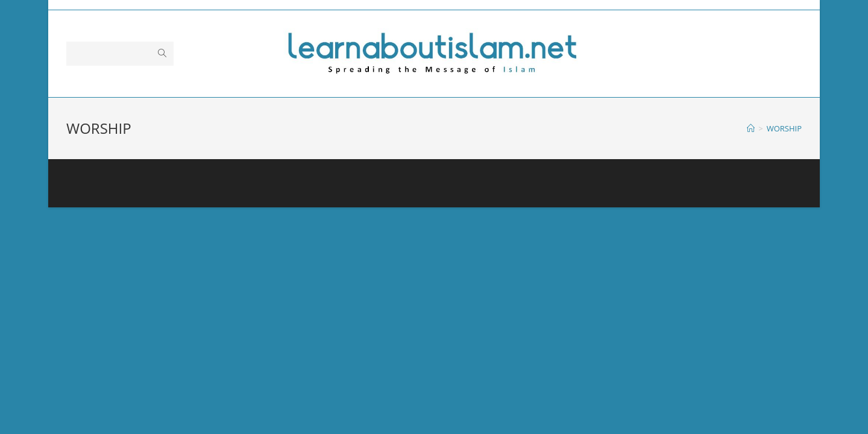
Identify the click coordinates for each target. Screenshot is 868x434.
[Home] (751, 128)
